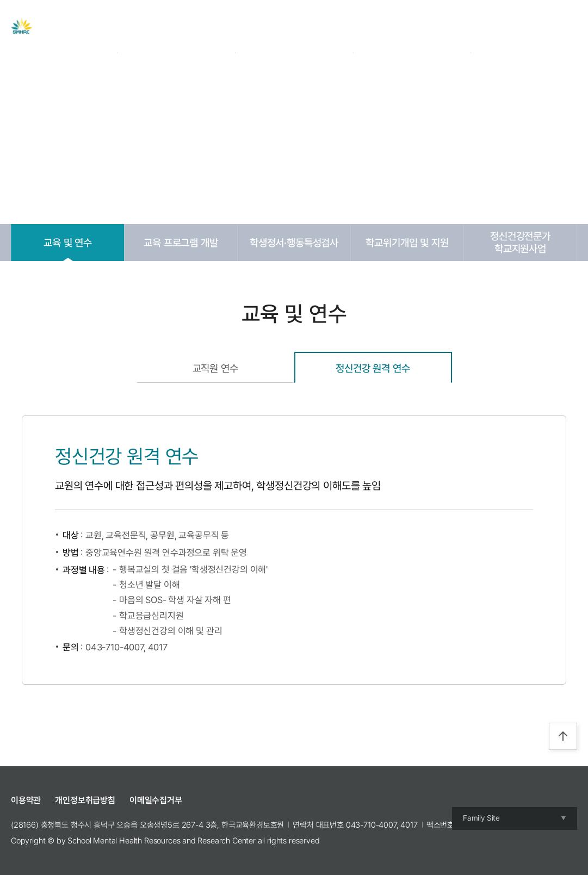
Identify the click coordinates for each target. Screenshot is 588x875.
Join (522, 27)
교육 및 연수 (68, 243)
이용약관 (26, 800)
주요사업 (230, 27)
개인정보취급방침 (85, 800)
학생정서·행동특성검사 (294, 243)
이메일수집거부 (156, 800)
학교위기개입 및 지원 (407, 243)
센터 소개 (175, 27)
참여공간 (414, 27)
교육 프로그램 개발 (181, 243)
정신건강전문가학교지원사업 (520, 242)
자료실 (280, 27)
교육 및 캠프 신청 (345, 27)
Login (495, 27)
